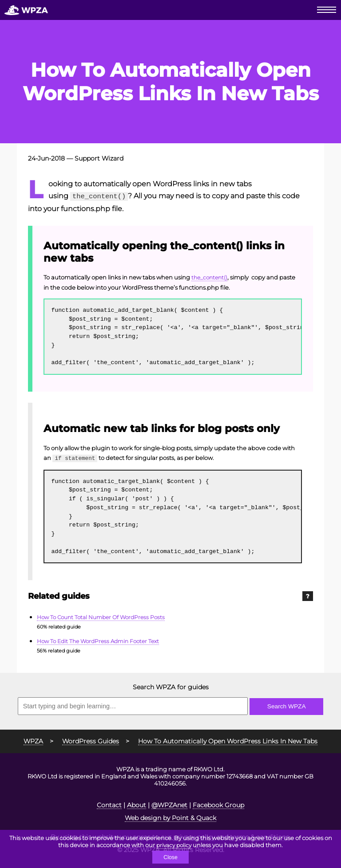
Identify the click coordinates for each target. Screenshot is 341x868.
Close (170, 857)
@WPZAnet (169, 804)
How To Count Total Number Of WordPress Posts (105, 616)
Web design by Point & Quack (170, 817)
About (137, 804)
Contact (109, 804)
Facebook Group (218, 804)
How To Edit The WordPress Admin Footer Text (103, 640)
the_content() (211, 277)
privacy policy (174, 844)
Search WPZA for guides (171, 686)
